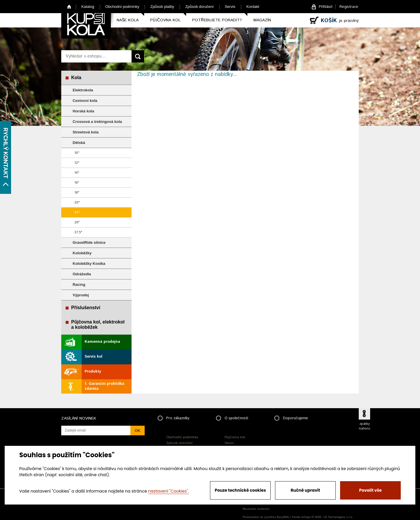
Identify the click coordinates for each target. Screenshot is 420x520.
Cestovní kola (85, 101)
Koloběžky (82, 253)
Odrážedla (82, 274)
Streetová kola (86, 132)
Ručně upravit (305, 490)
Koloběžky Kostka (89, 264)
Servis (230, 7)
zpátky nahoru (364, 426)
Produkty (93, 372)
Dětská (79, 143)
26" (77, 222)
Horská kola (83, 111)
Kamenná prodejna (102, 342)
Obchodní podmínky (122, 7)
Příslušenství (86, 308)
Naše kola (128, 20)
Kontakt (253, 7)
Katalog (88, 7)
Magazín (262, 20)
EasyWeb (283, 517)
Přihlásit (326, 7)
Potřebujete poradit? (217, 20)
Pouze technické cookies (240, 490)
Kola (76, 78)
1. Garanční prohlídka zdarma (104, 386)
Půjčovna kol (165, 20)
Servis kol (93, 357)
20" (77, 202)
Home (69, 7)
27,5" (78, 232)
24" (77, 212)
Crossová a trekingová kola (97, 122)
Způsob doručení (199, 7)
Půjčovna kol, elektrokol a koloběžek (98, 325)
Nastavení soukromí (256, 509)
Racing (79, 285)
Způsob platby (162, 7)
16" (77, 183)
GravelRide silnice (89, 242)
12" (77, 163)
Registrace (349, 7)
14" (77, 173)
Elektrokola (83, 90)
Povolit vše (370, 490)
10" (77, 153)
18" (77, 193)
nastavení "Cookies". (168, 491)
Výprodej (81, 295)
